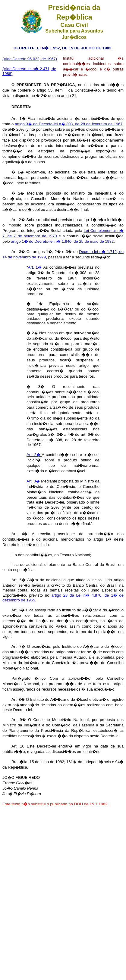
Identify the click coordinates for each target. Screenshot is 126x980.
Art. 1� (36, 267)
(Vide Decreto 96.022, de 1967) (30, 59)
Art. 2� (34, 455)
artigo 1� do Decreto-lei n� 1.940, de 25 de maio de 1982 (62, 241)
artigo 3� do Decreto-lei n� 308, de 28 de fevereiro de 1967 (69, 124)
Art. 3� (34, 481)
